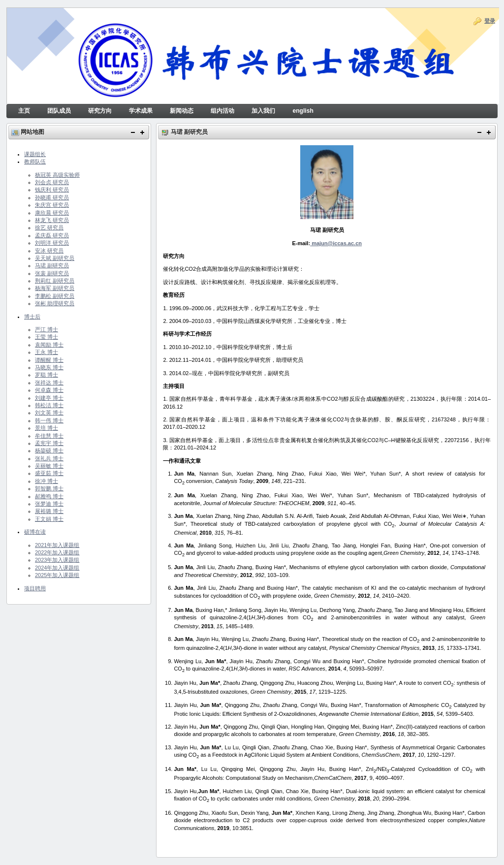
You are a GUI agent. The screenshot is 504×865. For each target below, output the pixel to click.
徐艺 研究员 (49, 227)
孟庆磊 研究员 (52, 235)
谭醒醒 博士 (49, 360)
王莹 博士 (47, 337)
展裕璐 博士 (49, 511)
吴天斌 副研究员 (55, 258)
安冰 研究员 (49, 251)
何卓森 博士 (49, 390)
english (303, 111)
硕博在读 (35, 532)
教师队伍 (35, 161)
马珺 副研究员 (52, 265)
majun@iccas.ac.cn (336, 243)
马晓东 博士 (49, 367)
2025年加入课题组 (57, 575)
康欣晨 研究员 (52, 213)
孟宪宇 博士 (49, 443)
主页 (24, 111)
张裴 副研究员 (52, 273)
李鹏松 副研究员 (55, 296)
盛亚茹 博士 (49, 473)
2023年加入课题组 (57, 560)
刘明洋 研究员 (52, 243)
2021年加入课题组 (57, 545)
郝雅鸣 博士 (49, 496)
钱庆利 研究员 (52, 190)
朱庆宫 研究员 (52, 205)
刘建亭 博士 (49, 398)
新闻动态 (182, 111)
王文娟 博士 (49, 519)
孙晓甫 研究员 (52, 197)
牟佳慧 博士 (49, 436)
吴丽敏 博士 (49, 466)
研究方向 (100, 111)
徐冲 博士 (47, 481)
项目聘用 (35, 588)
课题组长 (35, 154)
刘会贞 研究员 (52, 182)
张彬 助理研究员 (55, 303)
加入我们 (263, 111)
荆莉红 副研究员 (55, 281)
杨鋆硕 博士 (49, 450)
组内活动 (222, 111)
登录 (490, 21)
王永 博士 (47, 352)
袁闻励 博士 (49, 345)
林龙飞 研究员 (52, 220)
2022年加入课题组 (57, 552)
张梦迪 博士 (49, 504)
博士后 (32, 317)
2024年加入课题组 (57, 568)
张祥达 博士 (49, 383)
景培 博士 (47, 428)
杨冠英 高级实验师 (57, 175)
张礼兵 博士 (49, 458)
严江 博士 (47, 329)
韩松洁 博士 (49, 405)
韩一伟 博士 (49, 420)
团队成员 (59, 111)
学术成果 (141, 111)
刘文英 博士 (49, 413)
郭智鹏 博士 (49, 488)
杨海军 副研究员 (55, 288)
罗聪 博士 (47, 375)
